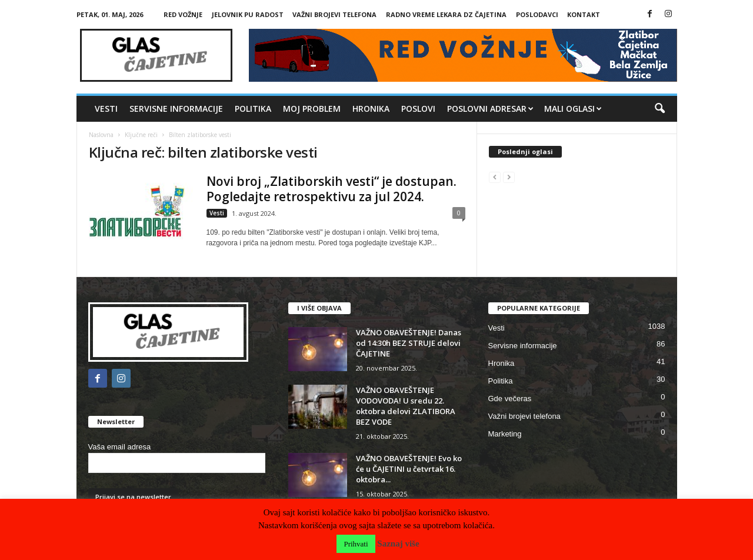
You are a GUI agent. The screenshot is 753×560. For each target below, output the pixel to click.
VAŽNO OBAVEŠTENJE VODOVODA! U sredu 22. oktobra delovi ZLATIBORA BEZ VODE (406, 406)
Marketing (505, 434)
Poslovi (418, 109)
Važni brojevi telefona (334, 14)
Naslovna (101, 135)
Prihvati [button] (356, 544)
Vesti (106, 109)
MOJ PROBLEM (312, 109)
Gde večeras (510, 399)
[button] (659, 109)
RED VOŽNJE (183, 14)
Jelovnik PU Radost (248, 14)
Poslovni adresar (490, 109)
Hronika (371, 109)
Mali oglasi (573, 109)
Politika (253, 109)
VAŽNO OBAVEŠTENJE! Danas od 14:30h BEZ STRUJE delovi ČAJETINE (409, 343)
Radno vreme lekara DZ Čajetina (446, 14)
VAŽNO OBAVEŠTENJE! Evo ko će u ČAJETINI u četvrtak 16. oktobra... (409, 469)
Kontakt (584, 14)
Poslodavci (537, 14)
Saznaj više (398, 544)
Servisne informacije (176, 109)
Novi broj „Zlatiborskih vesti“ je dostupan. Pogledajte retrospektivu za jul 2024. (331, 189)
